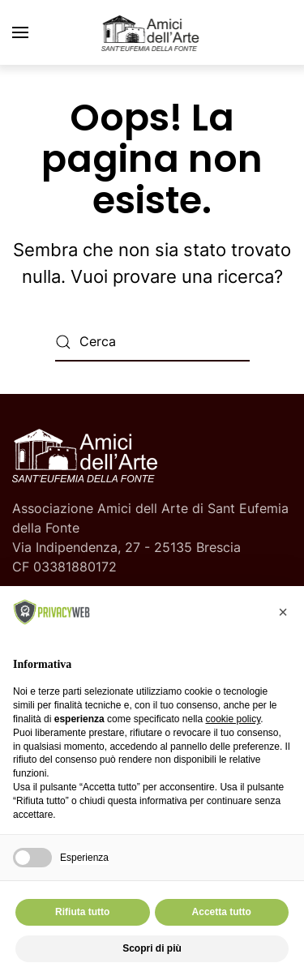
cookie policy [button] (233, 719)
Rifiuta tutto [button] (82, 912)
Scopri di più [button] (152, 948)
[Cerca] (152, 342)
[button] (20, 32)
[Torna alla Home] (152, 32)
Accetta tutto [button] (222, 912)
